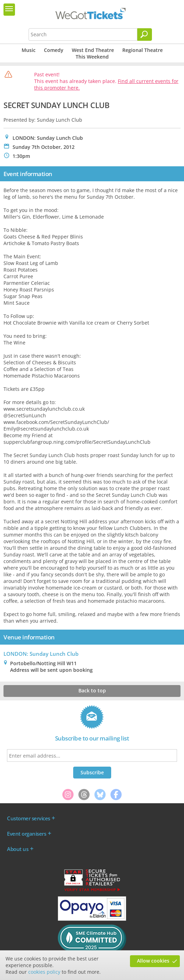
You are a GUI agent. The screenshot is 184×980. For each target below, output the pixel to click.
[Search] (145, 35)
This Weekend (92, 57)
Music (29, 50)
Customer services (29, 818)
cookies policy (44, 972)
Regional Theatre (143, 50)
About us (18, 849)
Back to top (92, 690)
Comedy (54, 50)
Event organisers (26, 834)
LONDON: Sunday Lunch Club (41, 654)
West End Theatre (93, 50)
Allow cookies (153, 961)
